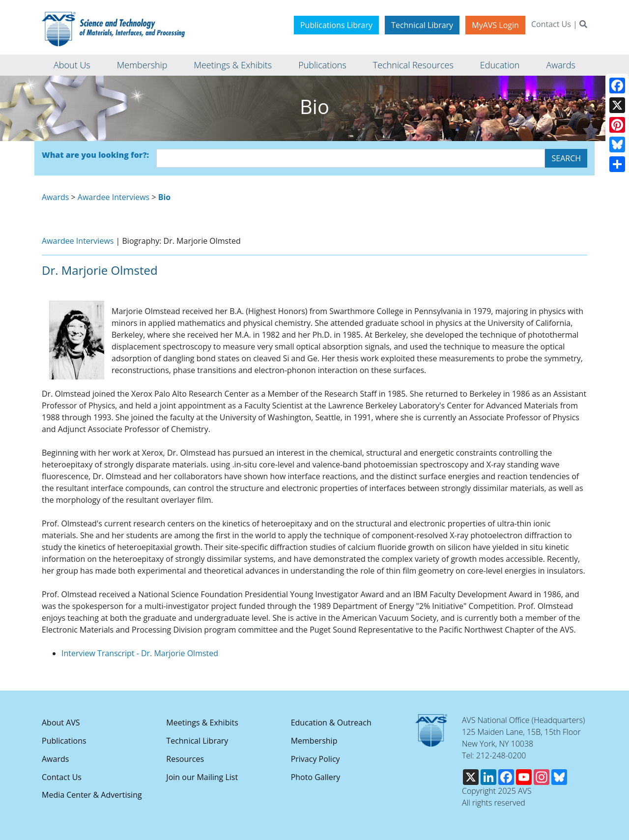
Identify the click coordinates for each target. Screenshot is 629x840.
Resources (185, 759)
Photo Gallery (316, 777)
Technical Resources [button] (413, 65)
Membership (314, 741)
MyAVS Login (495, 25)
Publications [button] (322, 65)
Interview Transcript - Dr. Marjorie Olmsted (140, 653)
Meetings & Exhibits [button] (233, 65)
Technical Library (422, 25)
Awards (55, 197)
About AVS (61, 723)
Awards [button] (560, 65)
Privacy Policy (315, 759)
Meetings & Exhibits (202, 723)
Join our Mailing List (202, 777)
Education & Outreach (331, 723)
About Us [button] (72, 65)
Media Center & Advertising (92, 795)
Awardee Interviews (114, 197)
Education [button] (500, 65)
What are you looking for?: (95, 155)
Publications (64, 741)
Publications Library (336, 25)
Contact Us (551, 24)
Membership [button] (142, 65)
